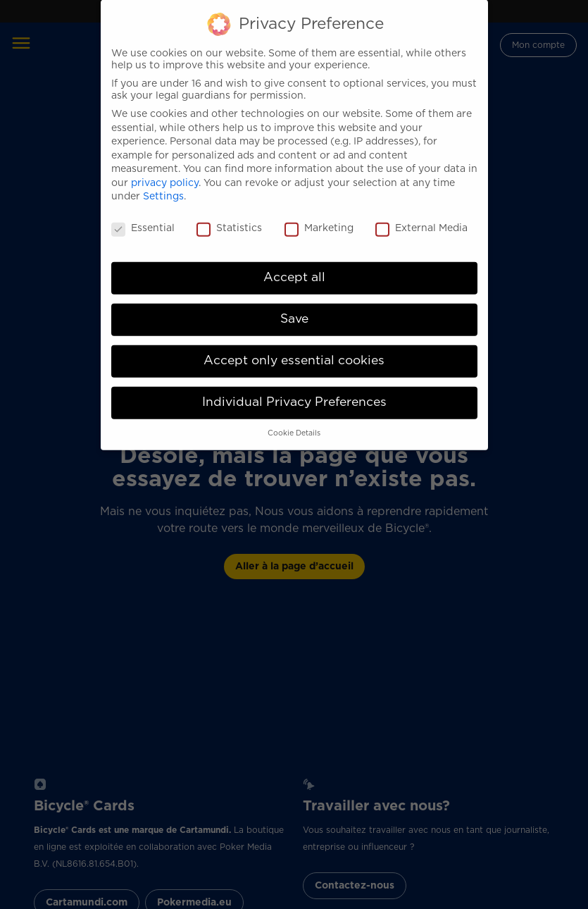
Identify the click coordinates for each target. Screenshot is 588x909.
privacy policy (165, 170)
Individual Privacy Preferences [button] (294, 389)
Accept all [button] (294, 264)
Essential (143, 216)
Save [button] (294, 306)
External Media (421, 216)
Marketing (319, 216)
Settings (163, 184)
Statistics (229, 216)
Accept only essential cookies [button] (294, 347)
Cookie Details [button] (294, 420)
